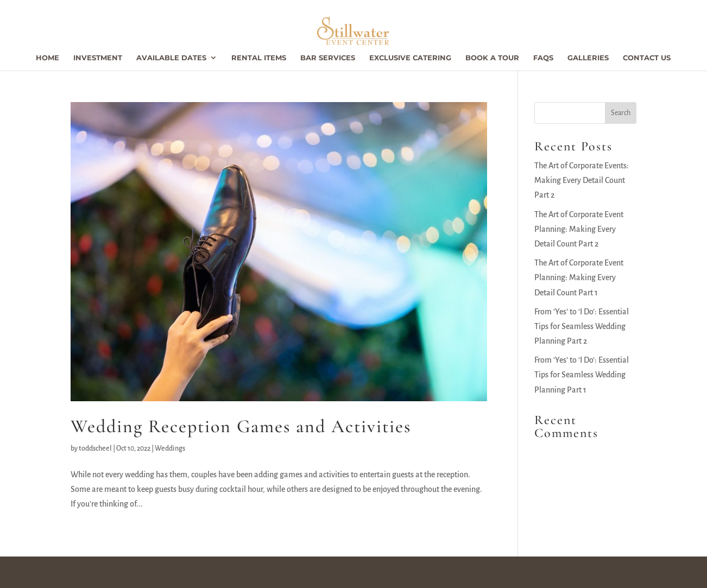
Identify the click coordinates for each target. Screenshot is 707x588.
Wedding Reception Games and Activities (241, 426)
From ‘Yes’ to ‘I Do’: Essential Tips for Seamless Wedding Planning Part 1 (582, 375)
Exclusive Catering (410, 58)
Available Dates (171, 58)
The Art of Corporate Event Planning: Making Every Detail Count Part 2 (579, 229)
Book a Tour (492, 58)
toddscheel (95, 448)
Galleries (588, 58)
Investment (98, 58)
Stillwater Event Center (118, 572)
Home (48, 58)
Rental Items (259, 58)
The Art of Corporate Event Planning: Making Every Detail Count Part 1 (579, 277)
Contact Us (647, 58)
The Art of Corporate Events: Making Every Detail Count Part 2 (582, 180)
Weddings (170, 448)
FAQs (543, 58)
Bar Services (328, 58)
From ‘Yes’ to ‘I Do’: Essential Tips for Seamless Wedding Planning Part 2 (582, 326)
